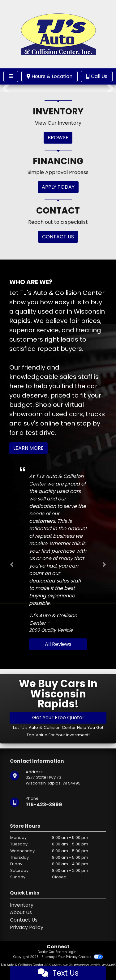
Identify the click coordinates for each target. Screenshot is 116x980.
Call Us (97, 76)
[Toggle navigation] (11, 76)
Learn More (28, 448)
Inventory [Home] (22, 905)
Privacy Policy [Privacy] (27, 927)
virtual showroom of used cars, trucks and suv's (57, 414)
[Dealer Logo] (58, 34)
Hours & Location (49, 76)
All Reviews (58, 644)
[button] (5, 88)
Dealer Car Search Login (57, 952)
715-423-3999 (44, 805)
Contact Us (24, 920)
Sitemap (48, 957)
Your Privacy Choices (80, 957)
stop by (88, 423)
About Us (21, 912)
